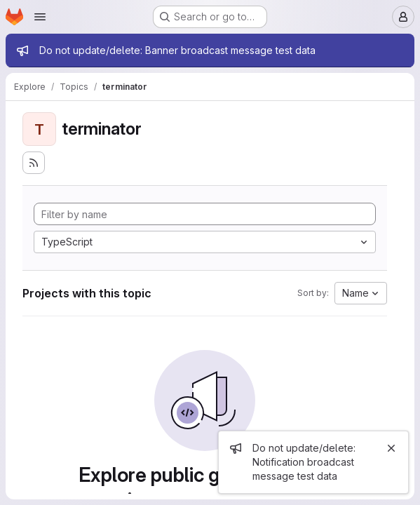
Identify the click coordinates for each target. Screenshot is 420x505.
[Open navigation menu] (40, 17)
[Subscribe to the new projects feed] (34, 163)
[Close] (391, 448)
